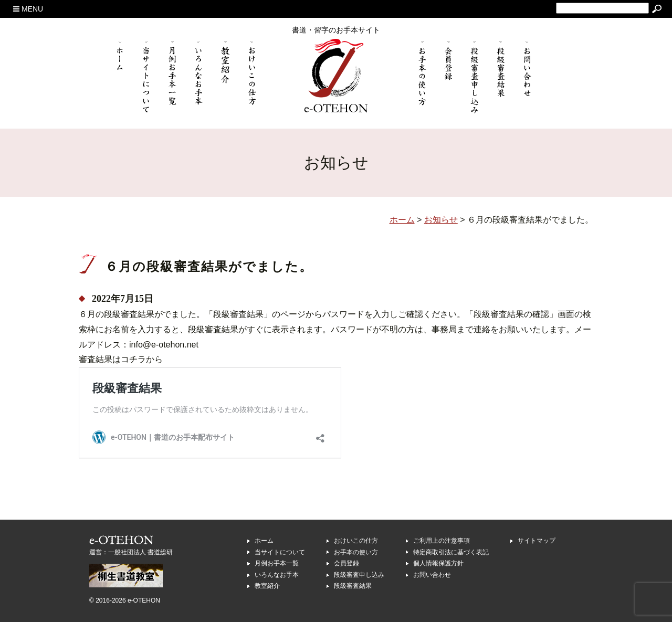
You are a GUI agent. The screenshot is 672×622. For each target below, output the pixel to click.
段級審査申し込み (359, 575)
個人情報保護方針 (438, 563)
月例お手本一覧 (277, 563)
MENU (28, 9)
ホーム (264, 541)
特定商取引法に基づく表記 (451, 552)
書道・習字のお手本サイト (336, 30)
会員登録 (346, 563)
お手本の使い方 (356, 552)
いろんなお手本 (277, 575)
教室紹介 (267, 586)
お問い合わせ (432, 575)
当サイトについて (280, 552)
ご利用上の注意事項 (442, 541)
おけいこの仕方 (356, 541)
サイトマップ (537, 541)
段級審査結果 (353, 586)
